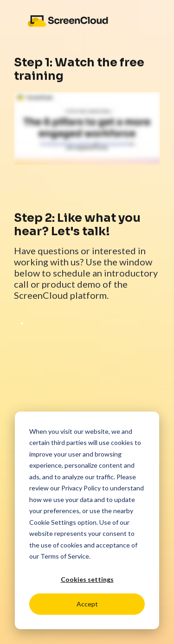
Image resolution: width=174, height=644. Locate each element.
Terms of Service (65, 556)
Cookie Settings (53, 522)
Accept (87, 604)
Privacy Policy (81, 488)
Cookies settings (87, 579)
